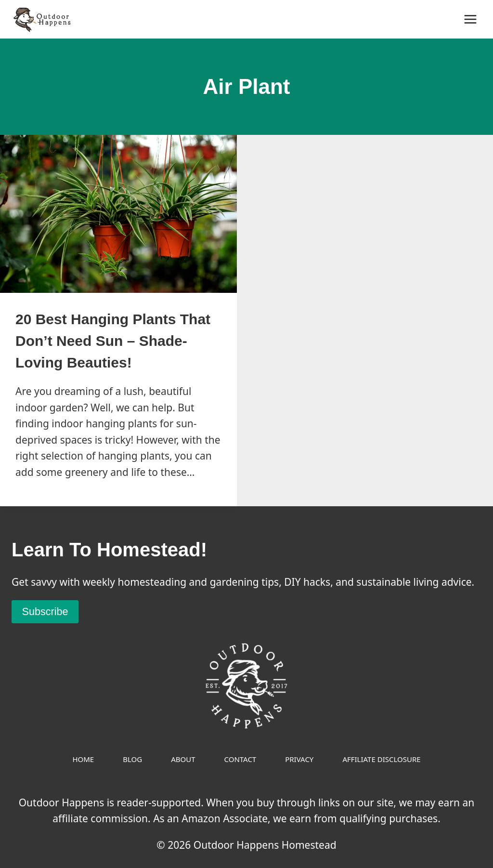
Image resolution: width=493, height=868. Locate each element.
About (183, 759)
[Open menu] (470, 19)
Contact (240, 759)
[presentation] (118, 214)
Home (83, 759)
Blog (132, 759)
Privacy (299, 759)
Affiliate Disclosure (381, 759)
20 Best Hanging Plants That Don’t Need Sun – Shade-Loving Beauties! (113, 341)
